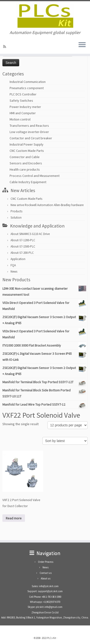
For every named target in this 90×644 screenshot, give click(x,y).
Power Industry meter (25, 107)
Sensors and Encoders (26, 163)
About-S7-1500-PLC (23, 246)
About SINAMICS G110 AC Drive (30, 234)
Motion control (20, 119)
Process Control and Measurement (35, 176)
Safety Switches (21, 101)
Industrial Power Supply (27, 144)
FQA (13, 265)
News (14, 272)
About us (46, 578)
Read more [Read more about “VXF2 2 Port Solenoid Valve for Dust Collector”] (14, 518)
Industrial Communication (28, 82)
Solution (16, 218)
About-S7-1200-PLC (23, 240)
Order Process (46, 562)
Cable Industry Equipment (28, 182)
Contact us (46, 573)
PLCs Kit (52, 638)
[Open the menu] (82, 45)
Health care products (25, 169)
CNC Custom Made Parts (27, 151)
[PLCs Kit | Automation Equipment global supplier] (45, 16)
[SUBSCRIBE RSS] (5, 47)
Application (18, 259)
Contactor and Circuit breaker (31, 138)
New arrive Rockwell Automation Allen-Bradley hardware (47, 205)
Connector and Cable (25, 157)
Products (16, 211)
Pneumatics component (27, 88)
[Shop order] (65, 441)
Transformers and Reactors (29, 126)
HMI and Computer (23, 113)
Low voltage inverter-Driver (29, 132)
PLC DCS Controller (23, 94)
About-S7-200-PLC (22, 253)
